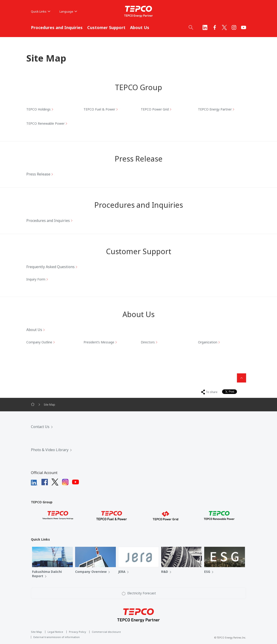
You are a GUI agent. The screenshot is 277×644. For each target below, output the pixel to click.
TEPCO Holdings (38, 109)
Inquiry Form (36, 279)
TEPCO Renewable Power (45, 123)
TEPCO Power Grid (155, 109)
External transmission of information (57, 637)
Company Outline (39, 342)
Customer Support (106, 27)
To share (212, 392)
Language (68, 11)
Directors (148, 342)
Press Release (38, 174)
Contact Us (40, 427)
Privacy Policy (77, 632)
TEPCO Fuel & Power (99, 109)
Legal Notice (55, 632)
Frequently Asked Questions (50, 267)
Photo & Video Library (50, 450)
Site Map (36, 632)
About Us (140, 27)
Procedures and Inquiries (57, 27)
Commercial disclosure (106, 632)
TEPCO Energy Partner (215, 109)
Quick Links (41, 11)
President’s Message (99, 342)
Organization (208, 342)
